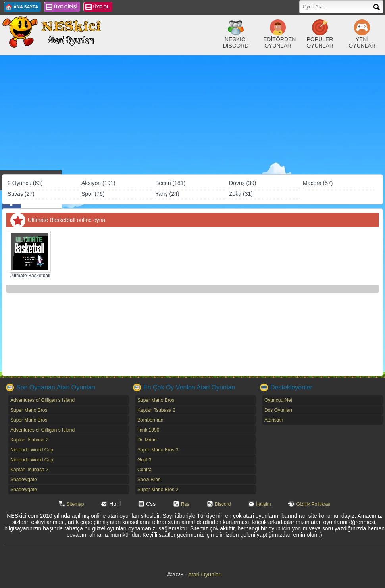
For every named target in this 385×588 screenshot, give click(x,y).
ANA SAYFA (26, 7)
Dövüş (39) (243, 183)
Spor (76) (93, 194)
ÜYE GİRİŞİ (66, 7)
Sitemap (75, 504)
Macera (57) (318, 183)
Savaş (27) (21, 194)
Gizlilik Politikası (313, 504)
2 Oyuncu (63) (25, 183)
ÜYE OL (101, 7)
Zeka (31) (241, 194)
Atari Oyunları (205, 575)
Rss (185, 504)
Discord (223, 504)
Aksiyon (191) (98, 183)
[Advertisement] (192, 115)
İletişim (263, 504)
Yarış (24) (167, 194)
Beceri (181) (170, 183)
